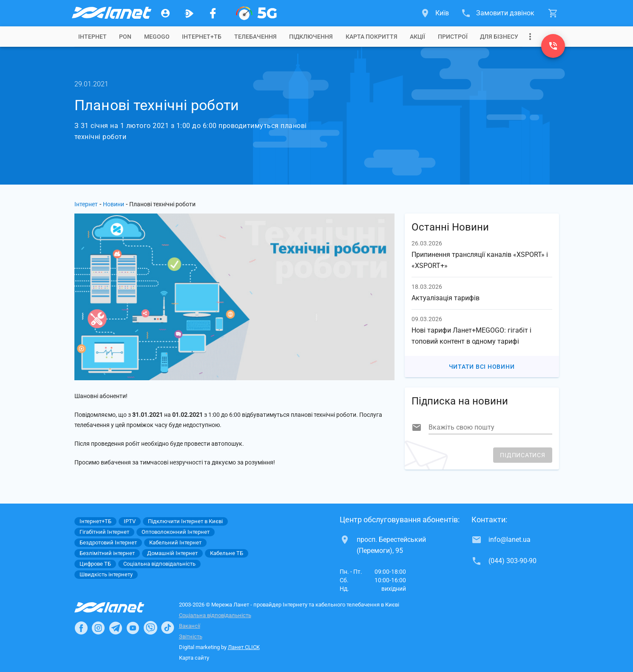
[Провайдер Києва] (111, 13)
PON (125, 37)
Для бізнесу (499, 37)
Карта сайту (194, 658)
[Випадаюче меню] (530, 37)
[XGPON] (256, 13)
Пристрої (453, 37)
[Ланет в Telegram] (116, 628)
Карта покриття (372, 37)
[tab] (92, 37)
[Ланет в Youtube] (133, 628)
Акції (417, 37)
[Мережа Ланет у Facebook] (213, 13)
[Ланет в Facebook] (81, 628)
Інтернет (86, 204)
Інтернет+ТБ (202, 37)
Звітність (191, 636)
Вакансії (190, 626)
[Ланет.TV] (189, 13)
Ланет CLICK (244, 647)
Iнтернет (92, 37)
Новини (114, 204)
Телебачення (255, 37)
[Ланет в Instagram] (98, 628)
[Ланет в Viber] (150, 628)
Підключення (311, 37)
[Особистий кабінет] (165, 13)
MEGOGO (157, 37)
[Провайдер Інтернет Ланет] (119, 607)
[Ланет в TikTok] (167, 628)
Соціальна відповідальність (215, 615)
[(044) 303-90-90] (553, 46)
